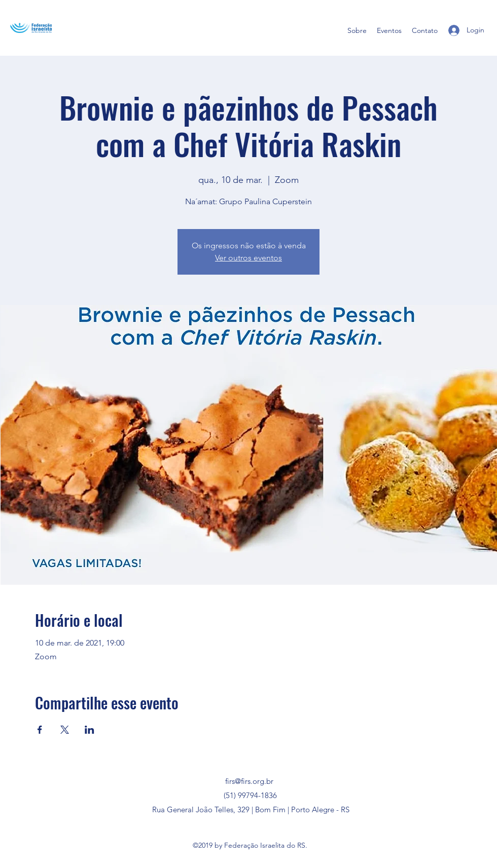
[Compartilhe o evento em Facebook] (40, 730)
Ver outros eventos (248, 258)
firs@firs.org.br (249, 781)
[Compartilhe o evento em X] (65, 730)
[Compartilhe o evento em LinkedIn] (90, 730)
